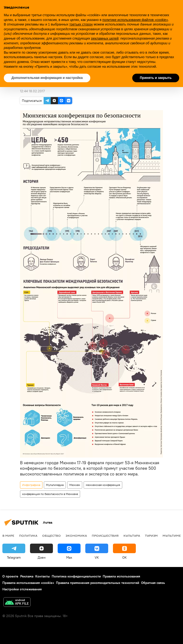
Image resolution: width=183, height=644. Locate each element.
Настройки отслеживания (22, 589)
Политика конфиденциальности (76, 576)
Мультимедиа (55, 485)
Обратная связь (153, 583)
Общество (51, 536)
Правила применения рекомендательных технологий (98, 583)
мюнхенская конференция (103, 485)
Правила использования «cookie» (28, 583)
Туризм (151, 536)
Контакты (43, 576)
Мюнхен (75, 485)
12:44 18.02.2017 (32, 91)
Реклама (27, 576)
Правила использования (121, 576)
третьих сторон (81, 24)
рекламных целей (105, 38)
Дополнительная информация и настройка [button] (47, 78)
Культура (132, 536)
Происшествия (105, 536)
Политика (28, 536)
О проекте (10, 576)
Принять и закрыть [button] (156, 78)
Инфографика (31, 485)
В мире (8, 536)
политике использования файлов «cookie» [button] (135, 20)
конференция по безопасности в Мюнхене (50, 494)
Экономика (76, 536)
